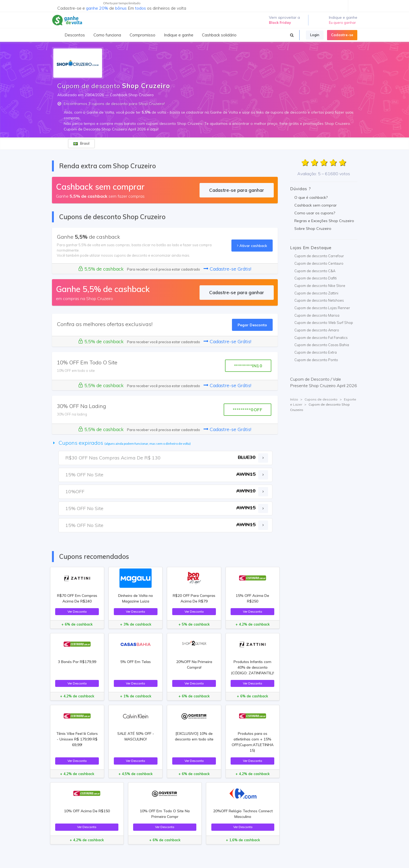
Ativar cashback (252, 246)
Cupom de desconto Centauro (319, 263)
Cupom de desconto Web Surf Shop (324, 323)
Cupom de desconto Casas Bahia (322, 345)
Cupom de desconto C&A (315, 271)
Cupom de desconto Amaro (317, 330)
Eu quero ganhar (342, 23)
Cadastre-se (342, 35)
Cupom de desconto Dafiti (316, 278)
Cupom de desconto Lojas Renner (322, 308)
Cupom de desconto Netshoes (319, 300)
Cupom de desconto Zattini (316, 293)
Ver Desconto (77, 611)
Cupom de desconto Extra (316, 352)
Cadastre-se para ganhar (237, 190)
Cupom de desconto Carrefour (319, 256)
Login (315, 35)
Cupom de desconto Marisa (317, 315)
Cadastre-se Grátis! (227, 269)
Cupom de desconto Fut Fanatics (321, 338)
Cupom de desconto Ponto (316, 360)
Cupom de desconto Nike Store (320, 286)
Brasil (81, 143)
